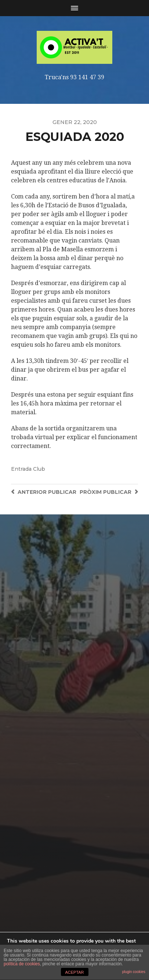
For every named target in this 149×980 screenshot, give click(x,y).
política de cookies (22, 964)
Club (39, 469)
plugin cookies (134, 972)
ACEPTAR (74, 972)
